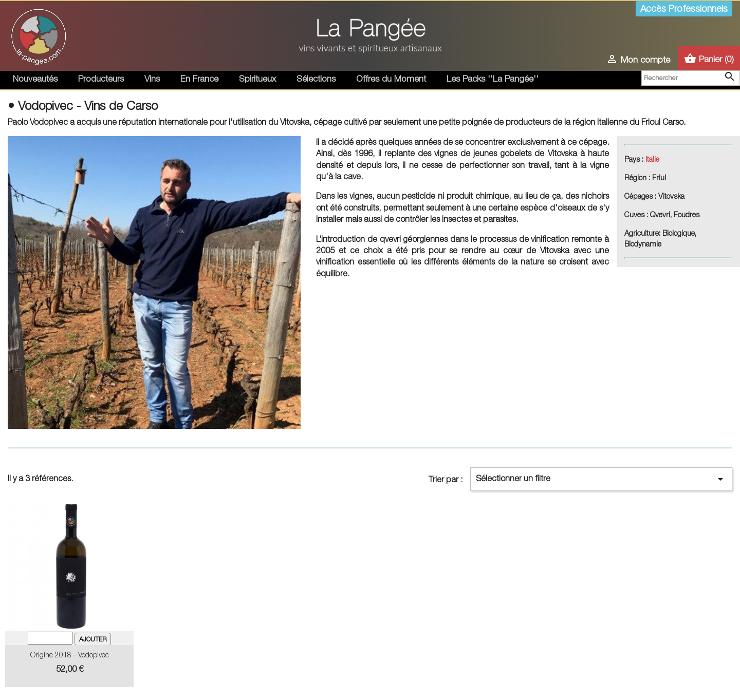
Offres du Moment (391, 79)
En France (199, 79)
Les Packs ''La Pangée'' (493, 79)
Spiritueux (257, 79)
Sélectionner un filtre (601, 479)
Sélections (316, 79)
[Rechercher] (691, 78)
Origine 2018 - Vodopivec (70, 655)
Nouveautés (35, 79)
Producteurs (101, 79)
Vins (152, 79)
